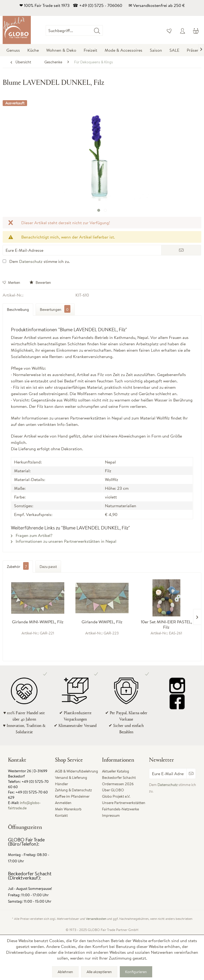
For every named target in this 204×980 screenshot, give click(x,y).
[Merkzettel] (169, 30)
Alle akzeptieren (99, 972)
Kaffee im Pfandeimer (72, 796)
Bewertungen (55, 309)
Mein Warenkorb (68, 809)
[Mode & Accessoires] (124, 50)
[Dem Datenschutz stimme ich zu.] (4, 261)
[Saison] (156, 50)
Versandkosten (96, 919)
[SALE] (174, 50)
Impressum (111, 815)
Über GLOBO (113, 790)
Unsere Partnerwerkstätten (124, 803)
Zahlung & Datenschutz (73, 790)
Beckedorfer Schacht (119, 778)
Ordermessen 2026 (118, 784)
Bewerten (40, 282)
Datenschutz (31, 261)
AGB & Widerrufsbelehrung (76, 771)
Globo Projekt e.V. (116, 796)
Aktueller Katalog (116, 771)
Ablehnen (65, 972)
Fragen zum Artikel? (32, 535)
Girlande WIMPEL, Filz (102, 622)
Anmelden (63, 803)
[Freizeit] (90, 50)
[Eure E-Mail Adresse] (168, 774)
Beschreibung (18, 310)
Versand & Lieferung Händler (71, 781)
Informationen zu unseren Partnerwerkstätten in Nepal (64, 541)
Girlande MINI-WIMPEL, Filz (38, 622)
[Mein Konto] (182, 30)
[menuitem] (103, 30)
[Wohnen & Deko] (61, 50)
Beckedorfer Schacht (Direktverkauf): (30, 876)
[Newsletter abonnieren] (191, 774)
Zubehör (18, 567)
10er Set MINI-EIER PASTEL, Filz (166, 624)
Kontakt (61, 815)
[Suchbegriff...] (74, 30)
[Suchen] (97, 30)
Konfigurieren (136, 972)
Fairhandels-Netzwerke (120, 809)
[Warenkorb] (195, 30)
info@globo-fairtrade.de (24, 805)
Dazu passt (48, 567)
